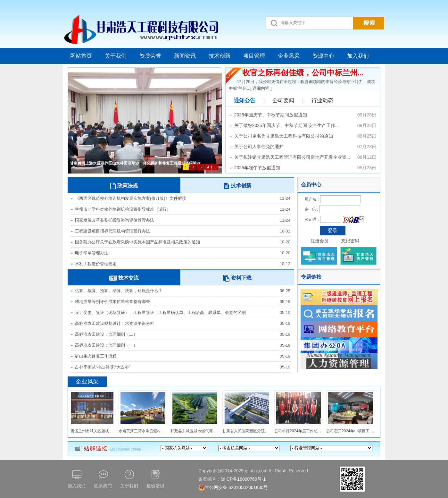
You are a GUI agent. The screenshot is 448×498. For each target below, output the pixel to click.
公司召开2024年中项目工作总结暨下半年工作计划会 (351, 431)
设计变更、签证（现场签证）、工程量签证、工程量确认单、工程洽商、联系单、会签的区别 (160, 312)
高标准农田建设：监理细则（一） (106, 345)
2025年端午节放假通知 (303, 168)
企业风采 (289, 56)
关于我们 (116, 56)
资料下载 (237, 278)
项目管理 (254, 56)
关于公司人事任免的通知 (303, 147)
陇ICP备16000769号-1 (243, 479)
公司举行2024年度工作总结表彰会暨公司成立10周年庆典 (299, 431)
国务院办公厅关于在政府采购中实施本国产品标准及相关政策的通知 (137, 242)
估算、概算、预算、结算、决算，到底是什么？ (119, 291)
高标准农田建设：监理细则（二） (106, 334)
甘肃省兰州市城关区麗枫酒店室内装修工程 (92, 431)
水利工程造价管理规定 (96, 264)
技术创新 (220, 56)
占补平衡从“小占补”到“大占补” (103, 367)
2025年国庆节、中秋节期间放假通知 (303, 115)
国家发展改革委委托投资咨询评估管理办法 (115, 220)
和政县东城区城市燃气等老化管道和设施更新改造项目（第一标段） (195, 431)
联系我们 (103, 486)
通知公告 (245, 101)
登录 (333, 230)
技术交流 (124, 278)
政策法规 (124, 186)
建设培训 (155, 486)
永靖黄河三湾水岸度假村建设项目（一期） (144, 431)
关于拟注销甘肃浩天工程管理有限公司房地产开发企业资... (303, 157)
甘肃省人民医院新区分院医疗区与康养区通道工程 (247, 431)
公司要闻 (283, 101)
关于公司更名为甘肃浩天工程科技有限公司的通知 (303, 136)
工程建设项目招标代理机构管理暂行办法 (112, 231)
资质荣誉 (150, 56)
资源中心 (323, 56)
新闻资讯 (185, 56)
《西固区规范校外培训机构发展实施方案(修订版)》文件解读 (131, 198)
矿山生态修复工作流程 (96, 356)
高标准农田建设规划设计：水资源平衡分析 (115, 323)
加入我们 (358, 56)
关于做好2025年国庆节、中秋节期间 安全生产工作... (303, 126)
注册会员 (319, 241)
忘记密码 (350, 241)
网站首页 (81, 56)
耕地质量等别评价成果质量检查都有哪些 (112, 302)
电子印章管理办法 (92, 253)
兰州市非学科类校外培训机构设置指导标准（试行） (123, 209)
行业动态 (322, 101)
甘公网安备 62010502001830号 (233, 487)
